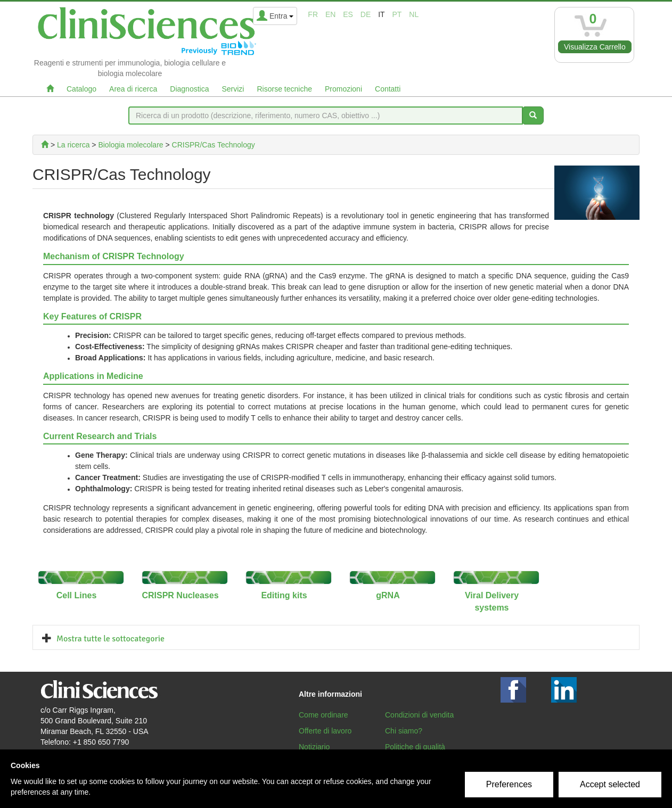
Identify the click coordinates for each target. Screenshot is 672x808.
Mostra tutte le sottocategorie (110, 639)
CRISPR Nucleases (180, 595)
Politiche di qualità (415, 747)
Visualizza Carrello (595, 47)
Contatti (388, 89)
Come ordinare (323, 715)
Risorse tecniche (284, 89)
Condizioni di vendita (419, 715)
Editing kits (284, 595)
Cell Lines (77, 595)
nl (414, 14)
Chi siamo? (404, 731)
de (366, 14)
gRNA (388, 595)
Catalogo (81, 89)
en (330, 14)
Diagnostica (189, 89)
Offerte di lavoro (325, 731)
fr (313, 14)
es (348, 14)
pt (397, 14)
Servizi (233, 89)
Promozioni (343, 89)
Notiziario (314, 747)
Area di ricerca (133, 89)
